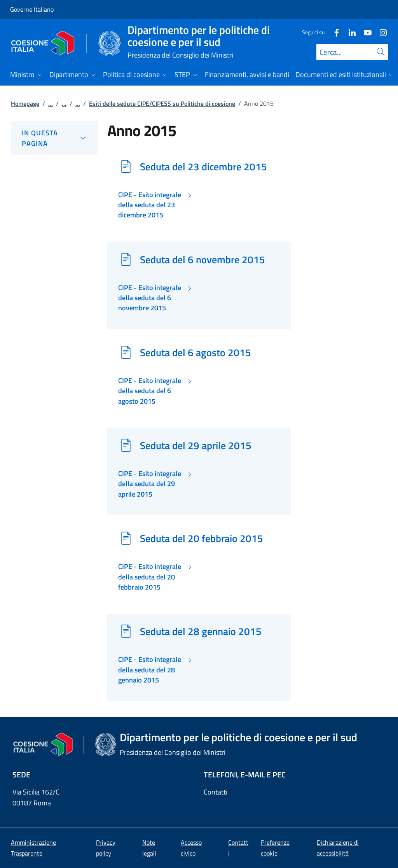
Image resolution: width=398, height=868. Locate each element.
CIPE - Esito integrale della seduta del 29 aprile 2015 (150, 484)
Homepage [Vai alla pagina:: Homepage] (25, 103)
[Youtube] (365, 32)
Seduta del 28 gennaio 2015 (201, 631)
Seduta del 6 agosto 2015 (196, 352)
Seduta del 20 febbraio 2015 (202, 538)
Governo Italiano (32, 9)
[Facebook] (333, 32)
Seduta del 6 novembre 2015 (202, 259)
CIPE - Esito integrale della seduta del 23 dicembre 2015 (150, 205)
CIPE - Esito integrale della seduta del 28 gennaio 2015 (150, 670)
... (51, 103)
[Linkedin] (349, 32)
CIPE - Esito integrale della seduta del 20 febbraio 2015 (150, 577)
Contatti (216, 792)
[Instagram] (380, 32)
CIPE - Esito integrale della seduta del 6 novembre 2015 (150, 298)
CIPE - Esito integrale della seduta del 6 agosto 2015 (150, 391)
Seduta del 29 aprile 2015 (196, 445)
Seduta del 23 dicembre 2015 (203, 166)
